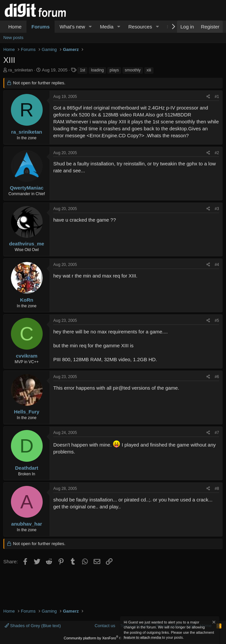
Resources (140, 27)
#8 (217, 489)
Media (107, 27)
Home (15, 27)
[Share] (208, 97)
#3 (217, 209)
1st (82, 70)
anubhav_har (27, 524)
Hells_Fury (27, 412)
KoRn (27, 300)
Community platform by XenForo (113, 638)
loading (97, 70)
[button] (90, 27)
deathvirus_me (27, 244)
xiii (149, 70)
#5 (217, 321)
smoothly (133, 70)
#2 (217, 153)
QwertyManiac (27, 188)
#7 (217, 433)
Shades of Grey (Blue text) (33, 626)
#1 (217, 97)
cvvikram (27, 356)
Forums (41, 27)
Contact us (105, 626)
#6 (217, 377)
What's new (72, 27)
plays (114, 70)
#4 (217, 265)
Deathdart (26, 468)
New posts (13, 38)
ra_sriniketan (21, 70)
